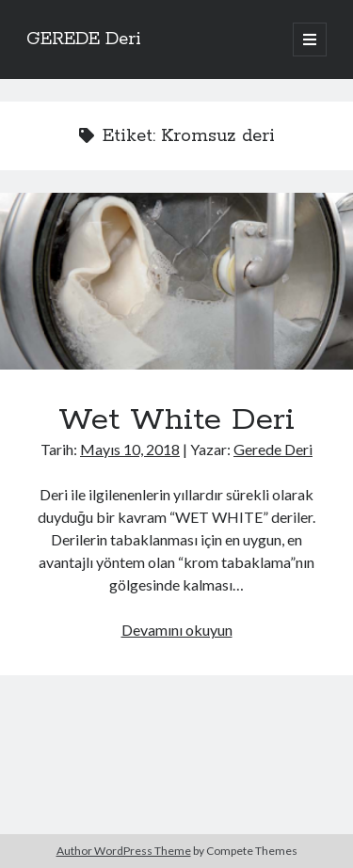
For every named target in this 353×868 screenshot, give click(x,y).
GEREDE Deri (84, 39)
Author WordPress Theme (124, 851)
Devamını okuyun (177, 630)
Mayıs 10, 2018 (130, 449)
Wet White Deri (176, 281)
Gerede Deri (273, 449)
